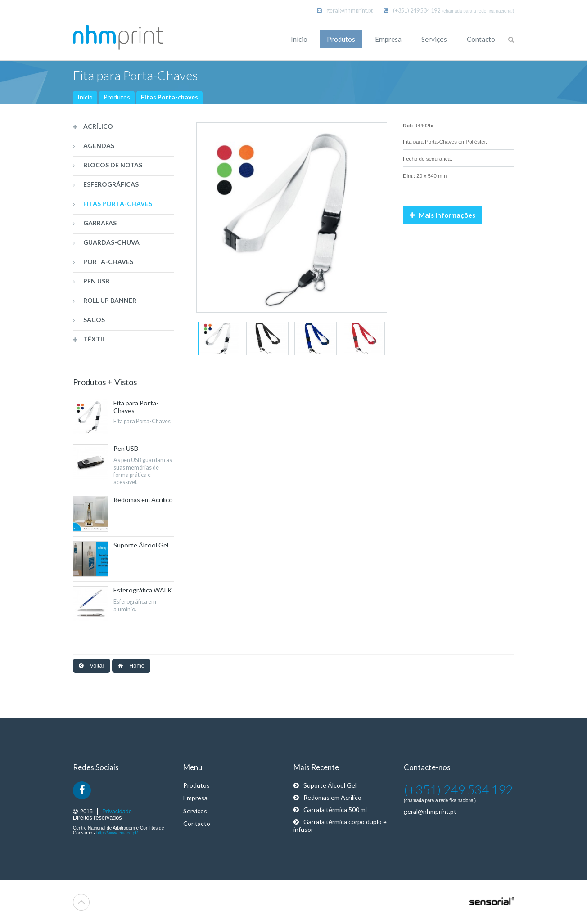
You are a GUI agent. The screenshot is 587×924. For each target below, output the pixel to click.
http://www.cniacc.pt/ (117, 833)
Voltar (92, 666)
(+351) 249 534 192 (412, 11)
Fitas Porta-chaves (169, 97)
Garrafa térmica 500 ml (330, 810)
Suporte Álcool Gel (325, 785)
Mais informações (443, 215)
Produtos (117, 97)
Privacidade (117, 812)
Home (131, 666)
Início (85, 97)
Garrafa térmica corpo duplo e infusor (340, 825)
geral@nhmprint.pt (345, 11)
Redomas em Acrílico (327, 797)
